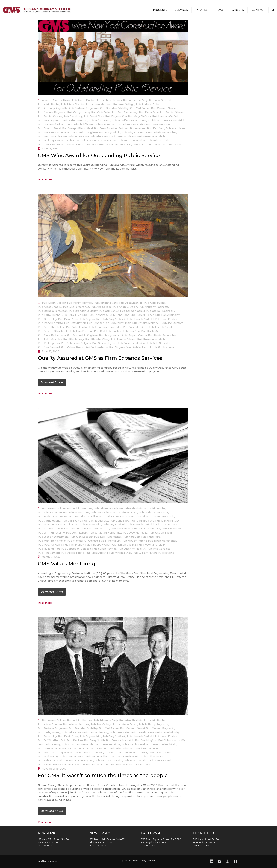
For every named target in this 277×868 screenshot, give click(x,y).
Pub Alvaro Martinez (99, 104)
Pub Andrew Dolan (148, 104)
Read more (45, 180)
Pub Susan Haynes (104, 141)
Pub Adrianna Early (135, 100)
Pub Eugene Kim (116, 116)
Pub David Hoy (73, 116)
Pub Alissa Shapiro (73, 104)
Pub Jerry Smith (145, 120)
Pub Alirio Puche (49, 104)
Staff (178, 145)
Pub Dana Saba (149, 112)
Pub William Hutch (145, 145)
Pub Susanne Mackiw (132, 141)
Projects (160, 10)
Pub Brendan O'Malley (114, 108)
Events (57, 100)
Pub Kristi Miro (175, 128)
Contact (258, 10)
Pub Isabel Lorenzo (75, 120)
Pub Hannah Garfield (166, 116)
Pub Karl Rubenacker (132, 128)
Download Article (52, 382)
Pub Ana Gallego (124, 104)
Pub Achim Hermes (109, 100)
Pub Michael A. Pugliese (82, 132)
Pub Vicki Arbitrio (97, 145)
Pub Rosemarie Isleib (151, 136)
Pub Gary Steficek (140, 116)
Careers (238, 10)
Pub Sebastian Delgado (76, 141)
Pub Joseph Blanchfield (77, 128)
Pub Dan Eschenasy (125, 112)
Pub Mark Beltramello (52, 132)
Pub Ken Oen (156, 128)
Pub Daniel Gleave (172, 112)
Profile (202, 10)
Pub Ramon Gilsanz (123, 136)
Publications (166, 145)
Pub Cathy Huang (79, 112)
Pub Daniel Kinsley (50, 116)
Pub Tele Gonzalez (159, 141)
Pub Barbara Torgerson (84, 108)
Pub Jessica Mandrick (171, 120)
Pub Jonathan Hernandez (128, 124)
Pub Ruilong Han (49, 141)
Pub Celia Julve (101, 112)
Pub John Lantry (100, 124)
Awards (47, 100)
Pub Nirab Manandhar (162, 132)
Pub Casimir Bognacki (52, 112)
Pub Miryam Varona (134, 132)
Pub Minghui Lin (110, 132)
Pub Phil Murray (74, 136)
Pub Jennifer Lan (123, 120)
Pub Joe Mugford (49, 124)
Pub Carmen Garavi (163, 108)
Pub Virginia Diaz (120, 145)
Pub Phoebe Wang (97, 136)
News (219, 10)
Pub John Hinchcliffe (74, 124)
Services (181, 10)
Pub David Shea (94, 116)
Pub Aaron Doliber (84, 100)
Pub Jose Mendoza (158, 124)
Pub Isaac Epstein (49, 120)
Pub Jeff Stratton (100, 120)
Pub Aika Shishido (161, 100)
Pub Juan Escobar (106, 128)
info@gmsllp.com (47, 861)
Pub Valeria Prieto (73, 145)
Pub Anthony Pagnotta (53, 108)
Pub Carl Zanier (140, 108)
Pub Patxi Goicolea (50, 136)
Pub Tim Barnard (49, 145)
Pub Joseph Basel (49, 128)
